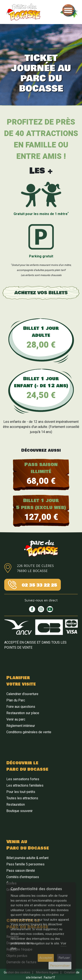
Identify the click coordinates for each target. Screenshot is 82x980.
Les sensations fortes (23, 779)
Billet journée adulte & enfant (27, 858)
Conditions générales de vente (29, 732)
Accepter (46, 958)
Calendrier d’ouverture (22, 694)
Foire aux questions (21, 707)
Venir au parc (16, 719)
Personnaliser (60, 965)
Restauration (16, 805)
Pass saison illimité (21, 871)
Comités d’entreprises (23, 877)
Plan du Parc (16, 700)
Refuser (64, 958)
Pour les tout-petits (21, 792)
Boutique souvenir (19, 811)
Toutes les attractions (22, 798)
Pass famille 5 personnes (25, 864)
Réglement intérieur (21, 726)
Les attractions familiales (25, 786)
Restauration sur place (23, 713)
